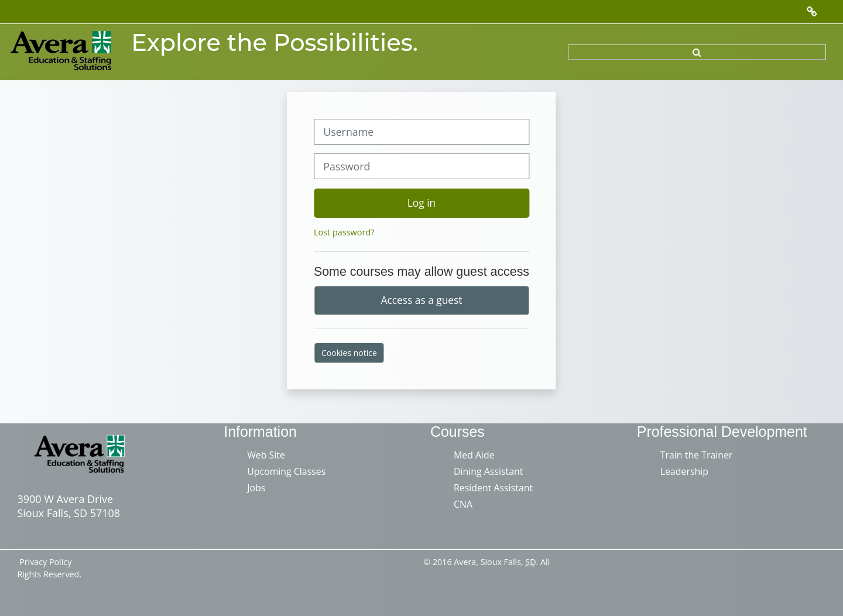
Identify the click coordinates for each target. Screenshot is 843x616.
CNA (463, 504)
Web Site (266, 455)
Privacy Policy (45, 562)
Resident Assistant (493, 488)
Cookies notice (349, 353)
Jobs (256, 488)
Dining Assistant (488, 471)
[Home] (62, 51)
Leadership (684, 471)
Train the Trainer (697, 455)
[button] (697, 52)
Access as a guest (422, 300)
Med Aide (474, 455)
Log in (421, 203)
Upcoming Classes (286, 471)
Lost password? (344, 232)
